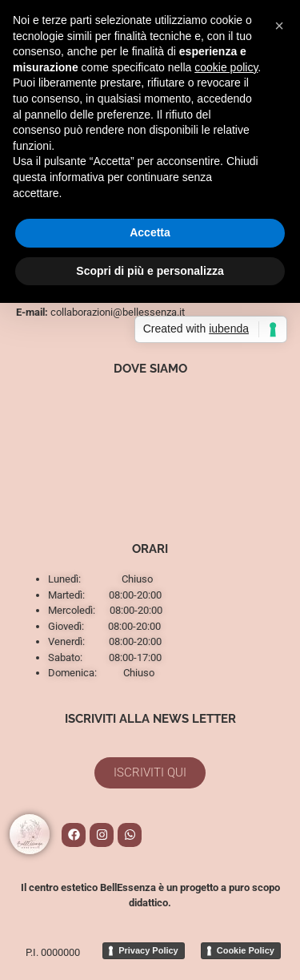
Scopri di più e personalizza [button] (150, 271)
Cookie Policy (246, 950)
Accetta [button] (150, 232)
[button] (279, 26)
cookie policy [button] (226, 67)
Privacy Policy (148, 950)
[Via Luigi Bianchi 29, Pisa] (150, 451)
